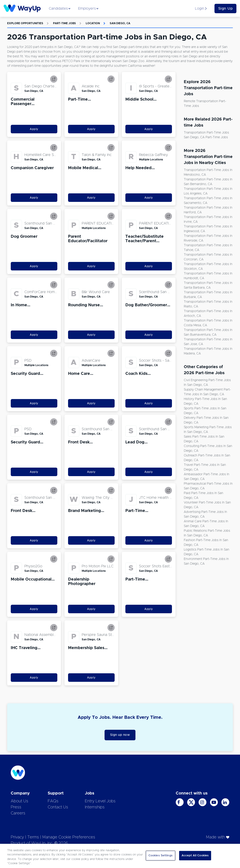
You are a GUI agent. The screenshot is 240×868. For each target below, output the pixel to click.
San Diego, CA (120, 23)
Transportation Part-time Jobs (206, 133)
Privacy (17, 837)
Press (16, 807)
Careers (18, 813)
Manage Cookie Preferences (69, 837)
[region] (120, 856)
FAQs (53, 801)
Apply (34, 129)
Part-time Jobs (64, 23)
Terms (33, 837)
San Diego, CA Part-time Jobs (206, 137)
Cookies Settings (161, 856)
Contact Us (58, 807)
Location (93, 23)
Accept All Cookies (195, 856)
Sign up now (120, 735)
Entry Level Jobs (100, 801)
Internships (95, 807)
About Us (19, 801)
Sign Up (226, 9)
